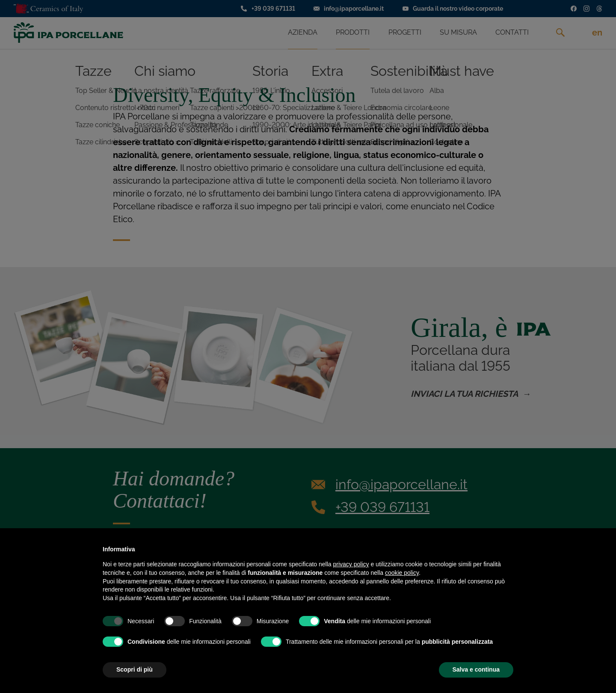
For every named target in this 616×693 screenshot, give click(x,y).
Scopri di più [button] (135, 669)
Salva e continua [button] (476, 669)
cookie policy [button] (402, 573)
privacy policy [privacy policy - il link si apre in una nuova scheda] (351, 564)
